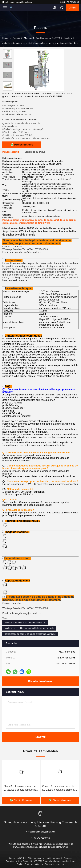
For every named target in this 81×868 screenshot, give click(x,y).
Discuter (72, 8)
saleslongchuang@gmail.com (17, 2)
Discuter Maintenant (40, 681)
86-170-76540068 (69, 2)
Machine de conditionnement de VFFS (42, 38)
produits (17, 38)
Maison (6, 38)
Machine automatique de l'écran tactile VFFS (25, 623)
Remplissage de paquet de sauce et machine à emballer (30, 634)
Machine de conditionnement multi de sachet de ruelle (29, 628)
